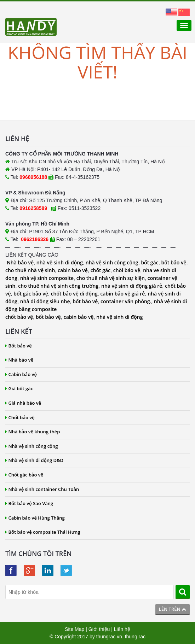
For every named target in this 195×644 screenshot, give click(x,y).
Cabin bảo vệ (21, 374)
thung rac (135, 637)
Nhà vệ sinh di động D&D (34, 460)
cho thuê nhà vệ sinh (30, 270)
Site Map (74, 629)
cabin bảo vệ (73, 270)
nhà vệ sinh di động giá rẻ (132, 286)
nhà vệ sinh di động (60, 262)
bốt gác (150, 262)
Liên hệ (122, 629)
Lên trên (173, 609)
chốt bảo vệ (19, 317)
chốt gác (101, 270)
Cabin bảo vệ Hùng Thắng (35, 518)
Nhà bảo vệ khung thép (33, 432)
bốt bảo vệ (174, 262)
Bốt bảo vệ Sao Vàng (29, 503)
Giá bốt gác (19, 388)
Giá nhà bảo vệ (23, 403)
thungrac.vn (109, 637)
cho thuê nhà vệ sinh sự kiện (111, 278)
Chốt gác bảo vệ (24, 475)
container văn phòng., (127, 301)
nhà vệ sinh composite (47, 278)
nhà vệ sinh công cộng (112, 262)
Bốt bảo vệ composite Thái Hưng (43, 532)
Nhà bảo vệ (20, 262)
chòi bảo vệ (127, 270)
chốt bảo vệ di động (74, 294)
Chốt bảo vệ (20, 417)
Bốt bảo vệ (19, 346)
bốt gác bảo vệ (31, 294)
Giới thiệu (99, 629)
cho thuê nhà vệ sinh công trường (58, 286)
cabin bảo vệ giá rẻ (122, 294)
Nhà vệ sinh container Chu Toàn (42, 489)
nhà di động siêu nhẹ (45, 301)
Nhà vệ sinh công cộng (32, 446)
